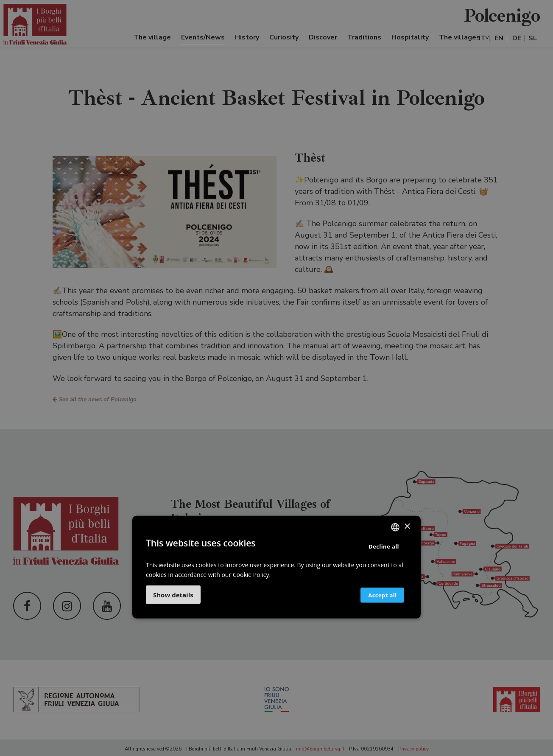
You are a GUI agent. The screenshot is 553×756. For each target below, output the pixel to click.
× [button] (407, 527)
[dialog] (276, 378)
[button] (173, 595)
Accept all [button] (376, 595)
